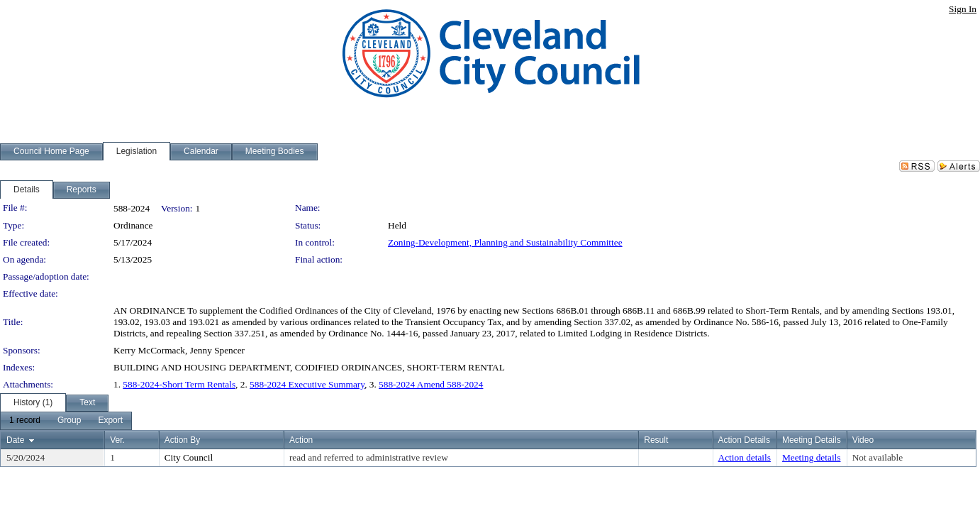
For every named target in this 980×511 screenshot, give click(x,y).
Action (301, 440)
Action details (745, 457)
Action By (183, 440)
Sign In (963, 9)
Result (656, 440)
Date (15, 440)
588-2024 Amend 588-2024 (431, 384)
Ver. (117, 440)
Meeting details (812, 457)
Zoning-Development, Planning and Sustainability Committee (505, 242)
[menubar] (66, 421)
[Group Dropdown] (69, 421)
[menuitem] (25, 421)
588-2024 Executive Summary (307, 384)
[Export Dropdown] (110, 421)
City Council (189, 457)
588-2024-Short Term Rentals (179, 384)
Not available (878, 457)
